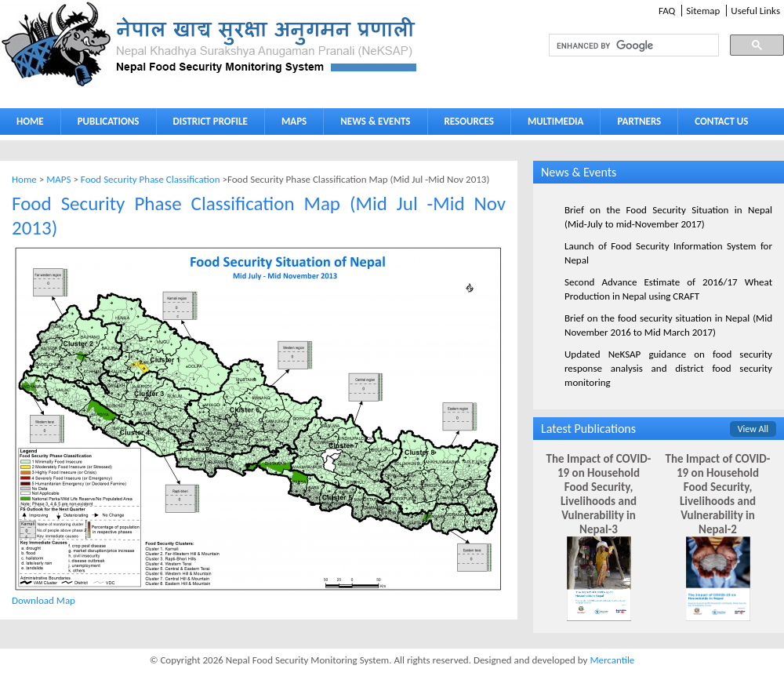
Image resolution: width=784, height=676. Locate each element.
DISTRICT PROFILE (207, 124)
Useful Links (755, 11)
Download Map (44, 600)
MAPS (290, 124)
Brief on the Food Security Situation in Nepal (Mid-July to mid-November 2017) (668, 217)
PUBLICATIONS (105, 124)
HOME (30, 121)
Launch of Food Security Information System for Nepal (668, 253)
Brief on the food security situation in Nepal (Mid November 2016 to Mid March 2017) (668, 325)
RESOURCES (466, 124)
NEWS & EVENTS (375, 121)
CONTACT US (721, 121)
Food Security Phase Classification (152, 179)
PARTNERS (639, 121)
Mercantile (612, 660)
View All (753, 429)
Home (24, 179)
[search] (619, 45)
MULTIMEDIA (552, 124)
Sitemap (703, 11)
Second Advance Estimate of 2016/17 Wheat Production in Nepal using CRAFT (668, 289)
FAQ (667, 11)
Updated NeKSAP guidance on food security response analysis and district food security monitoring (668, 368)
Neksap (210, 44)
